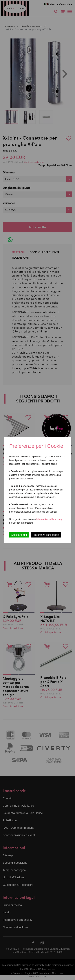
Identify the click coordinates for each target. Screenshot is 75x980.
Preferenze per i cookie (46, 535)
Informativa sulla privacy (49, 519)
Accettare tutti (19, 535)
